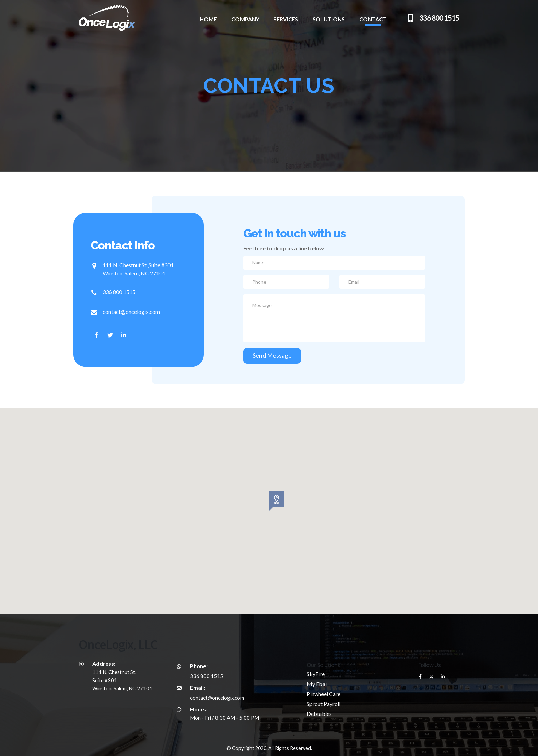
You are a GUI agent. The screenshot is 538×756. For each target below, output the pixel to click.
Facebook (420, 677)
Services (286, 19)
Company (245, 19)
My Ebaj (317, 684)
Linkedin (443, 677)
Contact (373, 19)
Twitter (431, 677)
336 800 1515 (119, 291)
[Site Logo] (96, 18)
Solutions (329, 19)
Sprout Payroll (324, 704)
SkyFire (316, 674)
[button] (269, 501)
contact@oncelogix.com (131, 311)
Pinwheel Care (324, 694)
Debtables (319, 714)
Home (208, 19)
